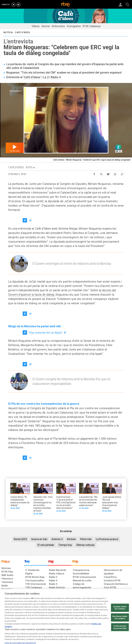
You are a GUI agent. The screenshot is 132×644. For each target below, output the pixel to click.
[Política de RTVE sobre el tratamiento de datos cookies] (42, 620)
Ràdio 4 (56, 77)
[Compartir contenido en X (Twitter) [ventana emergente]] (101, 173)
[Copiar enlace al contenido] (122, 173)
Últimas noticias (85, 545)
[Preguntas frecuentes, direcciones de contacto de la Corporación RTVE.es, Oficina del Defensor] (103, 619)
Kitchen (71, 539)
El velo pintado (46, 545)
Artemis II (57, 539)
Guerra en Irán (39, 539)
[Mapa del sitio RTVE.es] (92, 620)
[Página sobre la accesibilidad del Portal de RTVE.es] (80, 619)
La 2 (46, 77)
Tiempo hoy (65, 545)
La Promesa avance (107, 539)
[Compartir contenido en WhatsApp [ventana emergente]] (115, 173)
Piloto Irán (86, 539)
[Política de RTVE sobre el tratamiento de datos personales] (22, 620)
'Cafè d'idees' (32, 77)
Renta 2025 (20, 539)
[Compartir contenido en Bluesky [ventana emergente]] (108, 173)
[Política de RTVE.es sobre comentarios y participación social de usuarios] (120, 620)
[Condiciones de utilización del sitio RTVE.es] (6, 620)
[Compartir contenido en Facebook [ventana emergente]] (94, 173)
